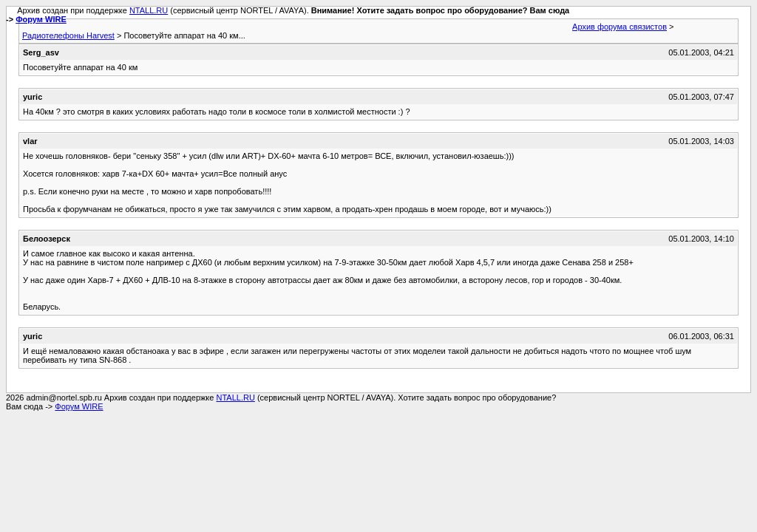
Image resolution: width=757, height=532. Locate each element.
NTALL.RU (149, 10)
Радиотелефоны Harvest (68, 35)
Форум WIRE (41, 19)
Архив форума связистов (619, 27)
